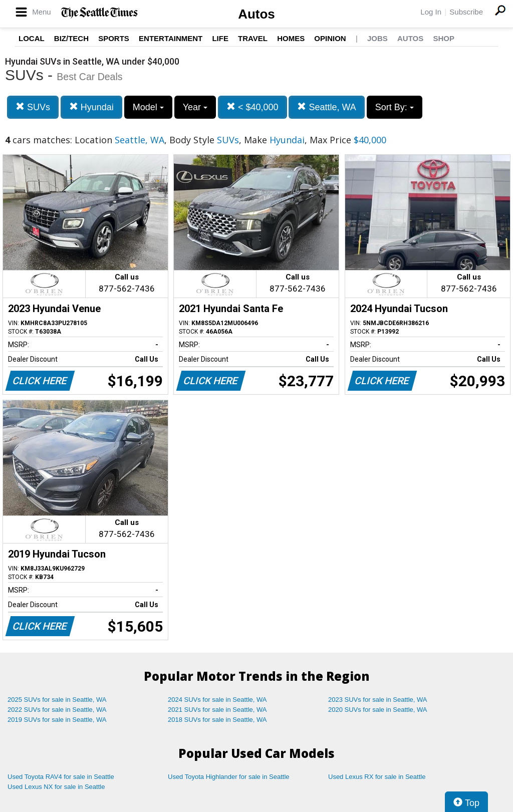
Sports (114, 38)
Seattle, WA (326, 107)
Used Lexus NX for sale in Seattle (56, 787)
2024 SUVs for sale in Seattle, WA (217, 700)
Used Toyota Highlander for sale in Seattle (229, 777)
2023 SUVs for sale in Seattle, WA (378, 700)
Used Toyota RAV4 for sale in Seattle (61, 777)
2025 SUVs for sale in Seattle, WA (57, 700)
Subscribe (466, 12)
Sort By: (395, 107)
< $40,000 (252, 107)
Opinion (330, 38)
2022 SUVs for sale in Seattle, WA (57, 710)
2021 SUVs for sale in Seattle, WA (217, 710)
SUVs (33, 107)
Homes (291, 38)
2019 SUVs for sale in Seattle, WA (57, 720)
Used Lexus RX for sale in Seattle (377, 777)
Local (32, 38)
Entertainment (171, 38)
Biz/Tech (71, 38)
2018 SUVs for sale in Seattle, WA (217, 720)
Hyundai (91, 107)
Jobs (377, 38)
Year (195, 107)
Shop (444, 38)
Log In (431, 12)
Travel (253, 38)
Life (220, 38)
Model (148, 107)
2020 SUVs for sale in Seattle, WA (378, 710)
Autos (256, 14)
